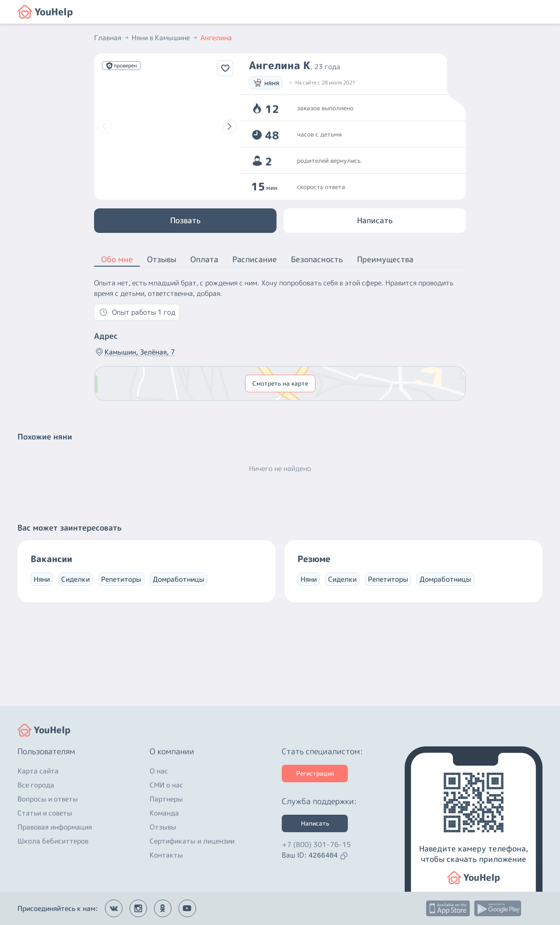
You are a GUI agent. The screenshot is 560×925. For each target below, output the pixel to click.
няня (266, 83)
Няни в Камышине (165, 38)
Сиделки (75, 579)
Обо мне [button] (117, 260)
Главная (112, 38)
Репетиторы (121, 579)
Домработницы (178, 579)
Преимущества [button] (385, 259)
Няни (42, 579)
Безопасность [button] (317, 259)
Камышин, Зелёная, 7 (135, 352)
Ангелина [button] (216, 38)
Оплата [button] (204, 259)
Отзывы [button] (162, 259)
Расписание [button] (255, 259)
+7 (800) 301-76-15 (316, 844)
